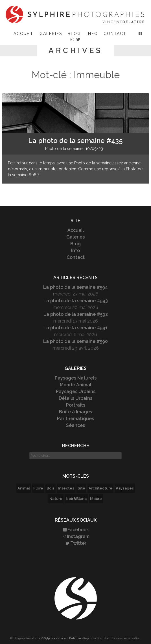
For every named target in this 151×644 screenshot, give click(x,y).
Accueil (24, 34)
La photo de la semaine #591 (75, 328)
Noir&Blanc (76, 499)
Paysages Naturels (76, 378)
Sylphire (50, 638)
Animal (24, 488)
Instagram (76, 536)
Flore (38, 488)
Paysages (125, 488)
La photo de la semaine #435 (75, 141)
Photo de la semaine (64, 149)
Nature (56, 499)
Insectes (66, 488)
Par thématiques (75, 419)
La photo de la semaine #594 (75, 287)
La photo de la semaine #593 (76, 301)
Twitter (75, 543)
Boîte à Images (75, 412)
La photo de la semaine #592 (76, 314)
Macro (96, 499)
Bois (51, 488)
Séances (75, 425)
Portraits (76, 405)
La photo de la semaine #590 (75, 341)
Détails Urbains (75, 398)
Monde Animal (76, 385)
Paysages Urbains (76, 392)
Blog (74, 34)
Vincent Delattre (69, 638)
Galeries (51, 34)
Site (81, 488)
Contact (115, 34)
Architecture (100, 488)
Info (92, 34)
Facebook (76, 530)
